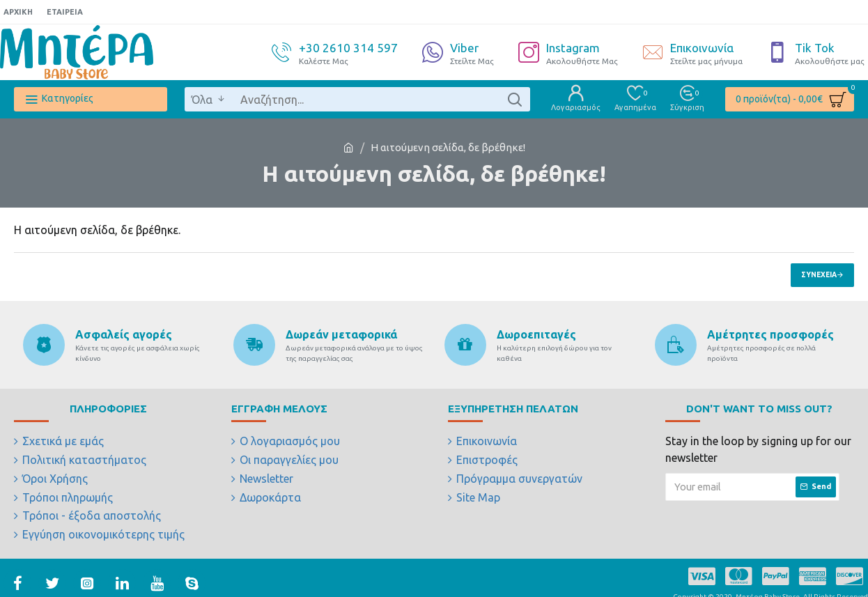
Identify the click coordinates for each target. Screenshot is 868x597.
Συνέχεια (819, 275)
